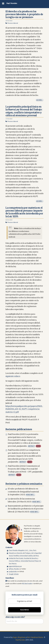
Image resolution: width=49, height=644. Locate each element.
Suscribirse (24, 610)
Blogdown (22, 637)
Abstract (31, 446)
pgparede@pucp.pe (15, 566)
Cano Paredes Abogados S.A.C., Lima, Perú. (23, 550)
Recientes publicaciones (19, 429)
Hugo (15, 637)
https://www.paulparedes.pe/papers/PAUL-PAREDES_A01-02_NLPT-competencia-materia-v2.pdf (24, 409)
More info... (30, 495)
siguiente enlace (13, 376)
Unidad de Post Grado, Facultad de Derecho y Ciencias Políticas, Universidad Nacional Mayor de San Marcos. (25, 561)
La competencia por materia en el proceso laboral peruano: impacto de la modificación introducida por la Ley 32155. (24, 212)
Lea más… (40, 100)
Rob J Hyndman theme (35, 637)
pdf (38, 446)
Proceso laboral (13, 23)
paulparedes (13, 571)
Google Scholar (14, 574)
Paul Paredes (12, 3)
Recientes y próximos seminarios (24, 484)
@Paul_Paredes (14, 569)
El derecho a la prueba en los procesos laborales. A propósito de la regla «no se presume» (24, 14)
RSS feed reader (27, 583)
